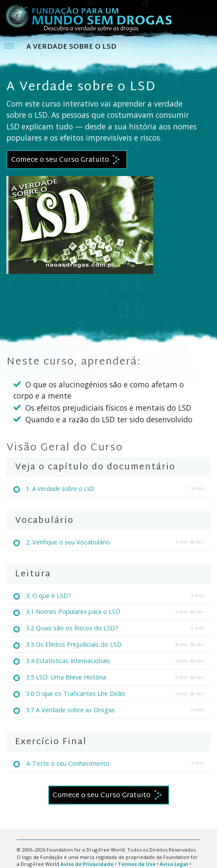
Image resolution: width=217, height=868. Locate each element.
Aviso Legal (174, 864)
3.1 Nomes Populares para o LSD (73, 612)
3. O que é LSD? (49, 596)
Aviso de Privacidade (87, 864)
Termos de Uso (137, 864)
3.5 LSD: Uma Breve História (66, 677)
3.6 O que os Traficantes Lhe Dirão (75, 693)
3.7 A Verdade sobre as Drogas (70, 710)
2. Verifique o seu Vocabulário (68, 542)
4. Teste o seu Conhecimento (68, 763)
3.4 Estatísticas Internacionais (68, 661)
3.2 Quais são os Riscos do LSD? (72, 628)
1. (60, 489)
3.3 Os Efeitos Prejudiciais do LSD (74, 644)
